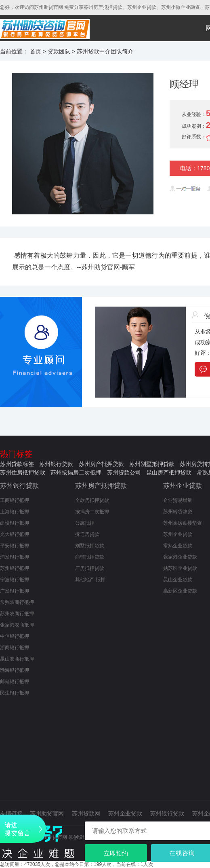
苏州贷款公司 (124, 472)
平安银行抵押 (15, 546)
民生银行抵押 (15, 693)
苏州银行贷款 (56, 464)
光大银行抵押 (15, 534)
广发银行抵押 (15, 591)
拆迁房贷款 (87, 534)
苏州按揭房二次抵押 (76, 472)
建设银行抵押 (15, 523)
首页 (36, 51)
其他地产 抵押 (90, 580)
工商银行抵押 (15, 500)
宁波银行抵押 (15, 580)
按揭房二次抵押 (92, 512)
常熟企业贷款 (178, 546)
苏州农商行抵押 (17, 614)
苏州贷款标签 (17, 464)
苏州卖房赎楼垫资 (183, 523)
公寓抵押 (85, 523)
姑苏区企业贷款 (180, 568)
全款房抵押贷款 (92, 500)
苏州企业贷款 (183, 486)
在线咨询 (182, 853)
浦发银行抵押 (15, 557)
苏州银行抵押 (15, 568)
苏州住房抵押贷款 (23, 472)
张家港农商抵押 (17, 625)
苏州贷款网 (86, 813)
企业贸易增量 (178, 500)
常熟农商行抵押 (17, 602)
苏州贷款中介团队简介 (105, 51)
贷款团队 (59, 51)
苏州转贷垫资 (178, 512)
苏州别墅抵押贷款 (152, 464)
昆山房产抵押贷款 (169, 472)
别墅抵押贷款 (90, 546)
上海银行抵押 (15, 512)
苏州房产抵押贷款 (101, 464)
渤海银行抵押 (15, 670)
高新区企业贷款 (180, 591)
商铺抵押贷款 (90, 557)
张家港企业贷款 (180, 557)
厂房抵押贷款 (90, 568)
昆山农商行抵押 (17, 659)
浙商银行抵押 (15, 648)
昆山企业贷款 (178, 580)
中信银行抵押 (15, 636)
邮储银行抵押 (15, 682)
